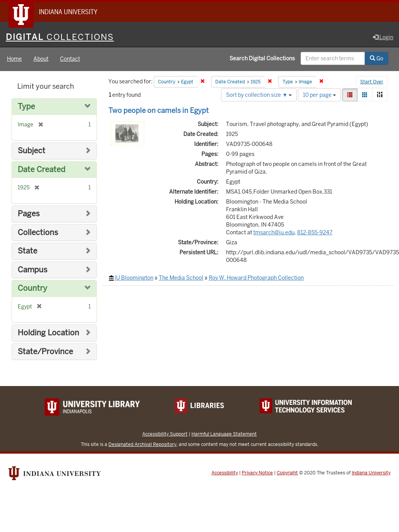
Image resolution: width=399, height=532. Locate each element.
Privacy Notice (257, 473)
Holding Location (48, 333)
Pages (29, 214)
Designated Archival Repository (142, 445)
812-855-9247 (315, 232)
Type (26, 107)
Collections (38, 233)
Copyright (287, 473)
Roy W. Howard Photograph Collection (256, 278)
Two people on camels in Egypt (159, 110)
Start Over (372, 82)
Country (32, 289)
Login (383, 37)
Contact (70, 59)
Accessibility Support (165, 434)
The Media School (181, 278)
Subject (32, 151)
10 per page (319, 95)
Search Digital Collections (262, 59)
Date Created (42, 170)
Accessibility (225, 473)
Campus (32, 270)
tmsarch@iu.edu (274, 232)
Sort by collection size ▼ (259, 95)
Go (377, 59)
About (41, 59)
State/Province (45, 352)
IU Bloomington (134, 278)
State (27, 251)
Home (14, 59)
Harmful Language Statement (224, 434)
